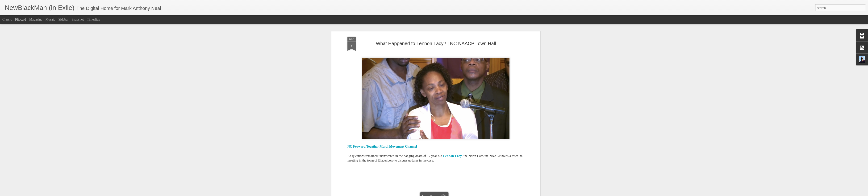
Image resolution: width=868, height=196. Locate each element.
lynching (441, 106)
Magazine (36, 19)
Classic (7, 19)
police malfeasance (425, 110)
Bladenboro (368, 106)
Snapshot (78, 19)
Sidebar (64, 19)
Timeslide (94, 19)
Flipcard (21, 19)
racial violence (449, 110)
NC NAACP (457, 106)
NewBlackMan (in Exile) (483, 106)
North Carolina (512, 106)
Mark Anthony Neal (456, 100)
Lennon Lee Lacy (422, 106)
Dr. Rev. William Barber (393, 106)
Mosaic (50, 19)
